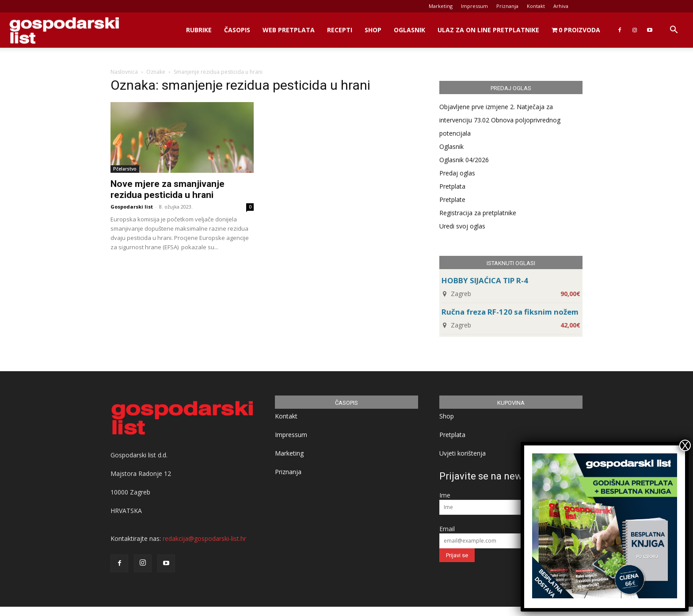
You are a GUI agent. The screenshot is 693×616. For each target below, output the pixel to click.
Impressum (474, 6)
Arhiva (561, 6)
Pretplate (452, 200)
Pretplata (452, 186)
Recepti (340, 30)
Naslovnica (124, 72)
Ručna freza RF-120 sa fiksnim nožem (510, 312)
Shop (373, 30)
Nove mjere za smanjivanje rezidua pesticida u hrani (168, 189)
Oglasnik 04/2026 (464, 160)
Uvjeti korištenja (463, 453)
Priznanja (507, 6)
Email (447, 529)
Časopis (237, 30)
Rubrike (199, 30)
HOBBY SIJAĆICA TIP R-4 (485, 280)
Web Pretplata (289, 30)
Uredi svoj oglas (462, 226)
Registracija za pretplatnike (478, 213)
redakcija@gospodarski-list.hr (204, 538)
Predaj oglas (457, 173)
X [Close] (685, 445)
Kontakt (536, 6)
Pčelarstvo (125, 169)
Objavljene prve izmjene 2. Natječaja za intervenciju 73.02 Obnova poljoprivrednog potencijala (500, 120)
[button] (674, 31)
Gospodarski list (132, 207)
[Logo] (64, 30)
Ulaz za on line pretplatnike (488, 30)
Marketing (441, 6)
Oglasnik (409, 30)
